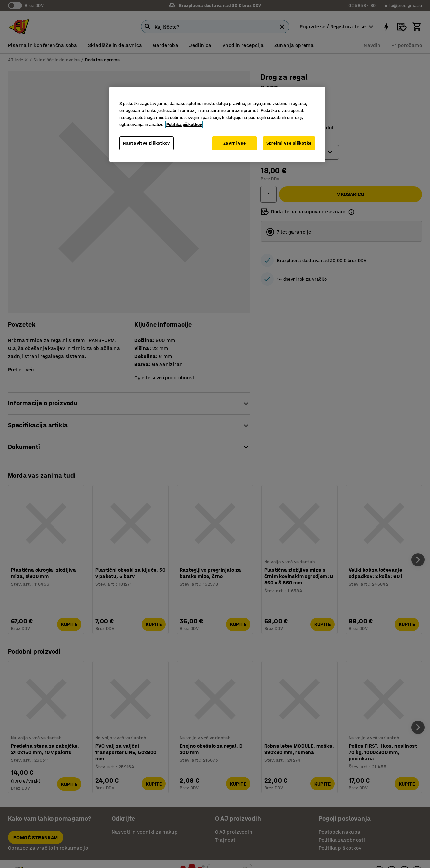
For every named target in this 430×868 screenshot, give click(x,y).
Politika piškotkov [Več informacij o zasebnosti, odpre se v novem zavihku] (184, 124)
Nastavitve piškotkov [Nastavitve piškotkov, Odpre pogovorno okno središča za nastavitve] (147, 143)
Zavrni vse (235, 143)
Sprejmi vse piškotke (289, 143)
